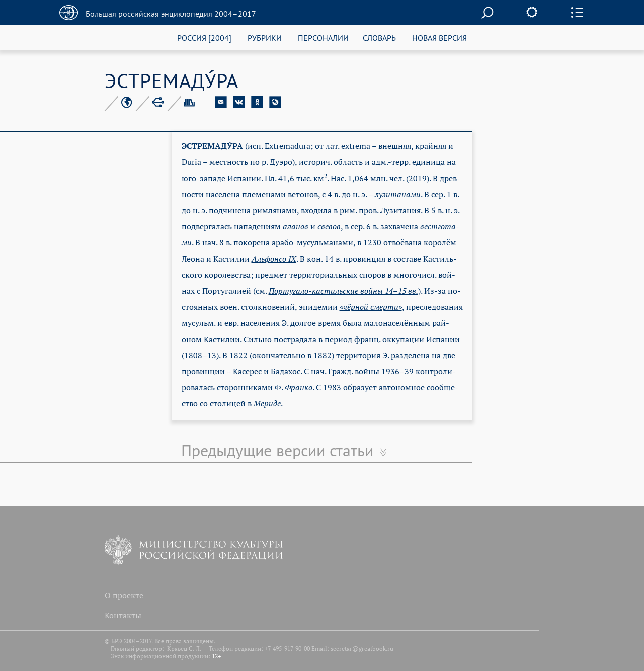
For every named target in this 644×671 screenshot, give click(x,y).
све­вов (329, 226)
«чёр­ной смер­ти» (371, 307)
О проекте (124, 595)
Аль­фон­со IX (274, 259)
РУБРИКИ (265, 37)
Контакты (123, 615)
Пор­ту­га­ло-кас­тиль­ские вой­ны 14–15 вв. (343, 291)
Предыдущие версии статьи (277, 450)
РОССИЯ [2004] (204, 37)
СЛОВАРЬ (379, 37)
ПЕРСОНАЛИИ (323, 37)
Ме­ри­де (267, 403)
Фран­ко (299, 387)
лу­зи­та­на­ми (398, 194)
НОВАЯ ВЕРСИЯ (439, 37)
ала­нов (296, 226)
